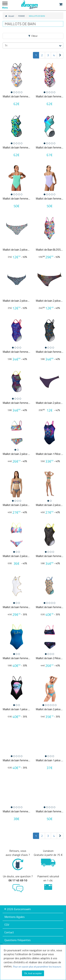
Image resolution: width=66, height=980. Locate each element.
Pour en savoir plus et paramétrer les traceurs (37, 967)
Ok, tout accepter (33, 973)
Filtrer (33, 36)
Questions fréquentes (18, 940)
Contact (9, 932)
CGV (7, 925)
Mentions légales (15, 917)
